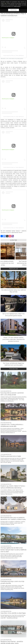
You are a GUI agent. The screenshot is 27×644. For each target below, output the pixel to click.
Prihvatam (14, 10)
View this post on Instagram (8, 38)
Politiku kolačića (17, 6)
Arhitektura (8, 391)
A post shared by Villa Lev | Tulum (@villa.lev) (14, 55)
